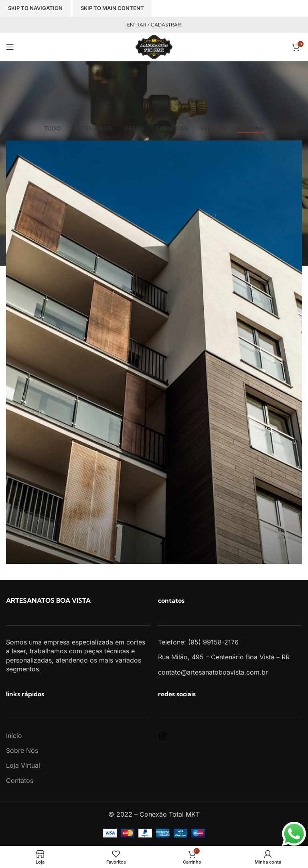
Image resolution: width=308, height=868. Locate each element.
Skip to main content (112, 8)
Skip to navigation (35, 8)
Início (14, 736)
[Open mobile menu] (10, 47)
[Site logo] (154, 46)
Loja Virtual (23, 765)
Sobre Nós (22, 750)
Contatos (20, 781)
